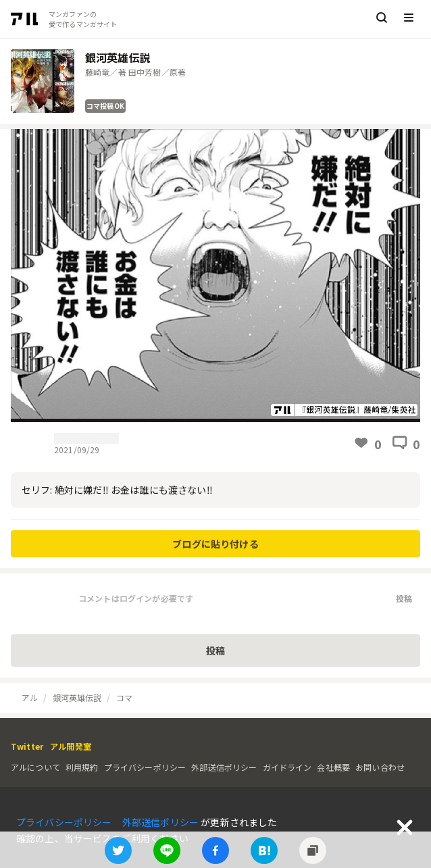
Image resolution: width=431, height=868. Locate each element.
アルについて (35, 767)
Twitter (27, 746)
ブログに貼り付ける (215, 544)
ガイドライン (287, 767)
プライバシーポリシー (145, 767)
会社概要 (333, 767)
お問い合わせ (380, 767)
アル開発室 (71, 746)
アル (30, 697)
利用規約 (82, 767)
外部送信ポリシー (224, 767)
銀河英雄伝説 (77, 697)
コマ (124, 697)
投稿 (404, 598)
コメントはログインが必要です (136, 598)
